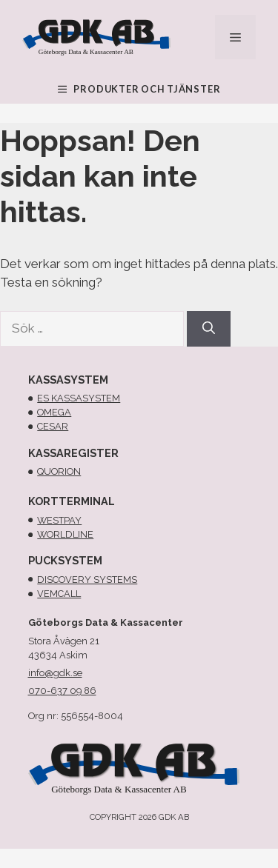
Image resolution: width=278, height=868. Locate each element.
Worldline (65, 534)
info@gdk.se (55, 673)
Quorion (59, 471)
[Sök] (209, 329)
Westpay (59, 520)
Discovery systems (87, 580)
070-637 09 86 (62, 691)
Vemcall (59, 594)
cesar (53, 426)
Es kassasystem (79, 398)
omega (54, 412)
